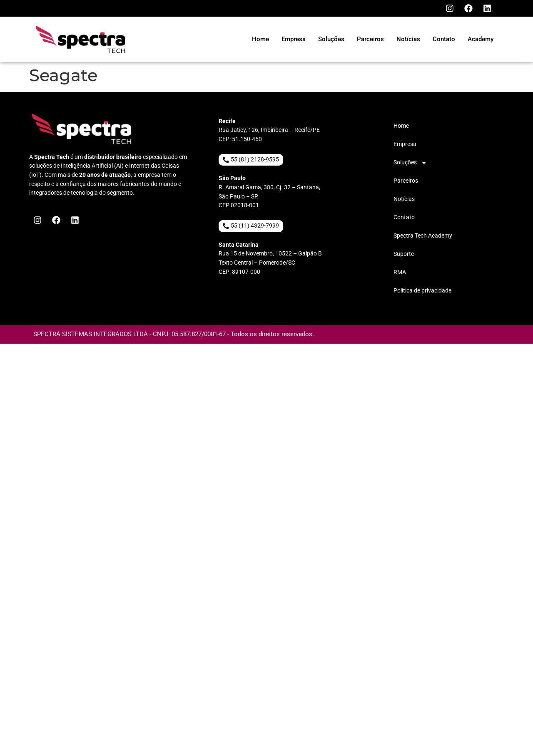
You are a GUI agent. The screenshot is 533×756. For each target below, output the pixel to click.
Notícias (404, 199)
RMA (400, 272)
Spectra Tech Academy (423, 236)
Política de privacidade (422, 291)
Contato (404, 217)
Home (401, 126)
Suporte (404, 254)
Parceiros (406, 181)
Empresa (405, 144)
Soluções (410, 163)
